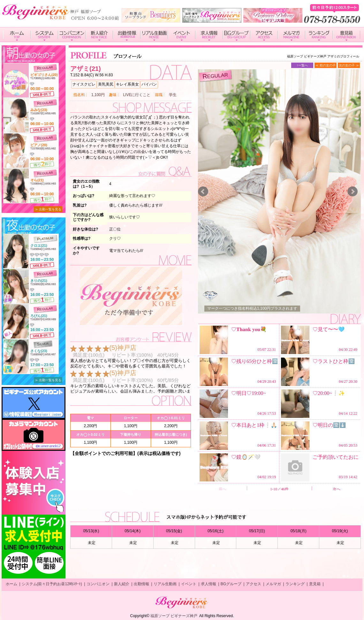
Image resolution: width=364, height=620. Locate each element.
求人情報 (209, 584)
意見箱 (315, 584)
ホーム (11, 584)
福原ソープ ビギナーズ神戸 (174, 616)
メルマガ (273, 584)
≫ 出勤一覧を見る (48, 209)
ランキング (295, 584)
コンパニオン (98, 584)
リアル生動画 (165, 584)
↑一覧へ (302, 65)
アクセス (254, 584)
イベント (189, 584)
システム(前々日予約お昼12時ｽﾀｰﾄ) (52, 584)
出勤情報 (141, 584)
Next (353, 192)
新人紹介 (122, 584)
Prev (203, 192)
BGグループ (231, 584)
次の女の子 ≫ (349, 65)
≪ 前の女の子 (326, 65)
